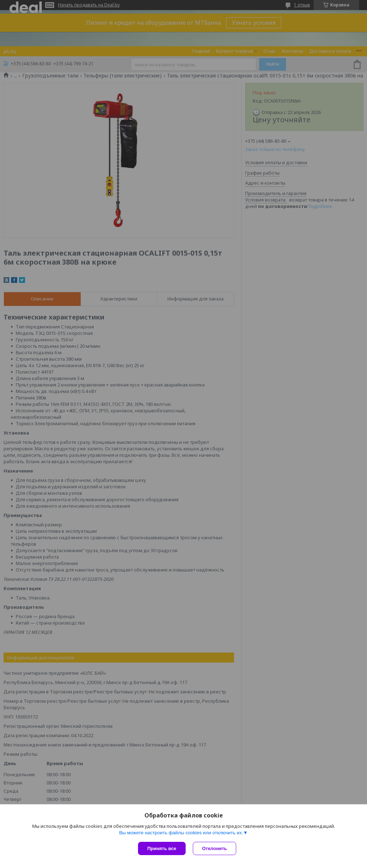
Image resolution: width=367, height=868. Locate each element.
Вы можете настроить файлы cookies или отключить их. (181, 833)
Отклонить (215, 848)
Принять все (162, 848)
